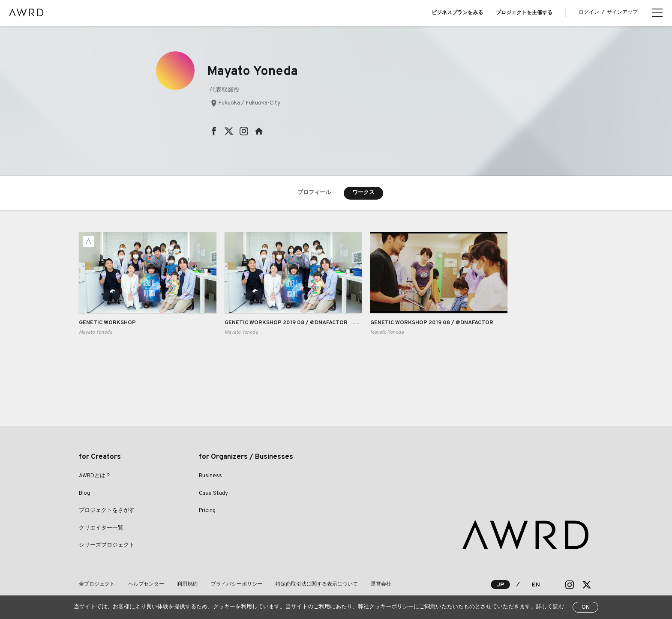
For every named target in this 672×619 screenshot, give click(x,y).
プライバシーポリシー (236, 584)
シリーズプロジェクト (107, 546)
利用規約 (187, 584)
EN (536, 585)
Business (210, 476)
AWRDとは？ (95, 476)
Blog (84, 493)
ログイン (589, 12)
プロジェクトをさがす (107, 511)
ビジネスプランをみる (457, 13)
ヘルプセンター (146, 584)
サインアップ (622, 12)
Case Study (213, 493)
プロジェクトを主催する (524, 13)
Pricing (207, 511)
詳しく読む (550, 607)
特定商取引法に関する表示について (315, 584)
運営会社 (380, 584)
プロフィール (314, 193)
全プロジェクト (97, 584)
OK (585, 607)
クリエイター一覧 (101, 528)
